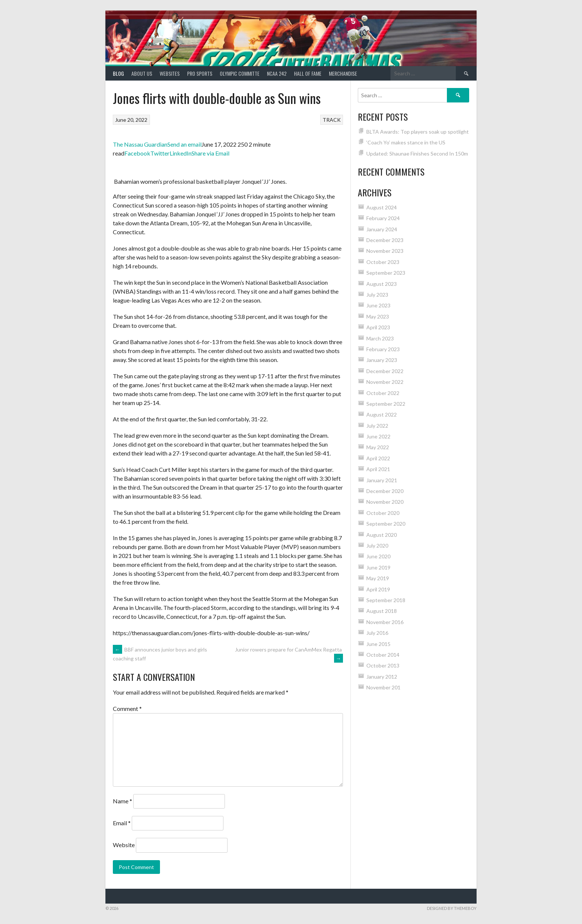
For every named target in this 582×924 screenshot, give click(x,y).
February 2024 (383, 218)
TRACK (332, 120)
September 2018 (386, 600)
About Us (142, 73)
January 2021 (382, 480)
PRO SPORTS (200, 73)
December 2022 (385, 371)
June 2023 (378, 305)
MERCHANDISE (343, 73)
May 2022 (378, 447)
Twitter (160, 153)
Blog (118, 73)
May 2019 (378, 578)
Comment (127, 708)
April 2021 (378, 469)
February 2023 (383, 349)
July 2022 (377, 426)
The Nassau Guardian (140, 144)
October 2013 (383, 665)
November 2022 (385, 382)
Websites (170, 73)
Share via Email (210, 153)
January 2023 (382, 360)
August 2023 (382, 284)
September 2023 (386, 273)
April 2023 (378, 327)
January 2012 (382, 677)
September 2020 (386, 524)
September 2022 (386, 404)
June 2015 (378, 644)
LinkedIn (181, 153)
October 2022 (383, 393)
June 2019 (378, 567)
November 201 (383, 687)
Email (122, 823)
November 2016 (385, 622)
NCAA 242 (277, 73)
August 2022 (382, 414)
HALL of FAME (308, 73)
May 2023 (378, 316)
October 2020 (383, 513)
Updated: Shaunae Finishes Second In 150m (417, 154)
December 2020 (385, 491)
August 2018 (382, 611)
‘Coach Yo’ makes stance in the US (406, 142)
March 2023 (380, 338)
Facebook (137, 153)
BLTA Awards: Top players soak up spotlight (418, 132)
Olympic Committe (240, 73)
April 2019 (378, 589)
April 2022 (378, 458)
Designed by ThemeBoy (452, 908)
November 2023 (385, 251)
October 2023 (383, 262)
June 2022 (378, 436)
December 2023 (385, 240)
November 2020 (385, 502)
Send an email (184, 144)
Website (124, 845)
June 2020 (378, 556)
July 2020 (377, 546)
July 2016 (377, 633)
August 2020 (382, 535)
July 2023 (377, 295)
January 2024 (382, 229)
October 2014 (383, 655)
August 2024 (382, 207)
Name (122, 801)
